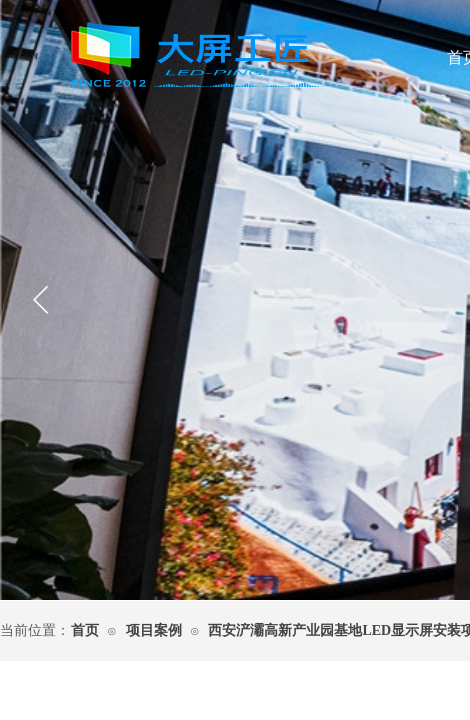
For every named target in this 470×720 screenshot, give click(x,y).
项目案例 (154, 630)
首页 (85, 630)
